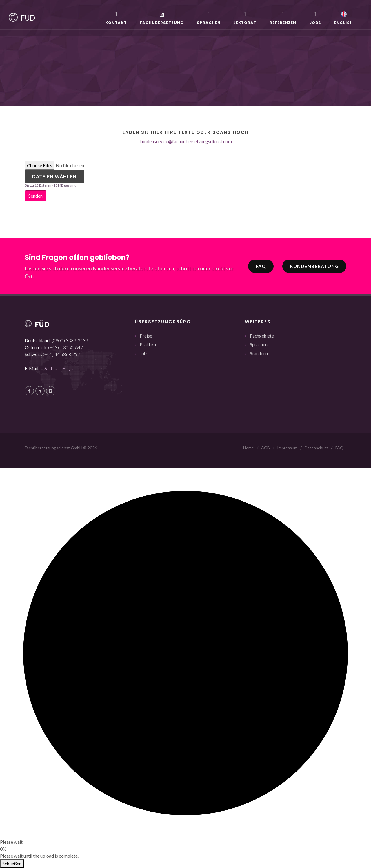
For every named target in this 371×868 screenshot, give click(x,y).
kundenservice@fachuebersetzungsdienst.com (186, 141)
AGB (265, 448)
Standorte (260, 353)
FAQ (261, 266)
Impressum (287, 448)
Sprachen (259, 344)
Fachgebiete (262, 336)
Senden (36, 196)
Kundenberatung (314, 266)
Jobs (144, 353)
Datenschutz (316, 448)
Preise (146, 336)
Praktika (148, 344)
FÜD (28, 18)
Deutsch (51, 368)
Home (249, 448)
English (69, 368)
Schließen (12, 864)
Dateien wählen (54, 176)
